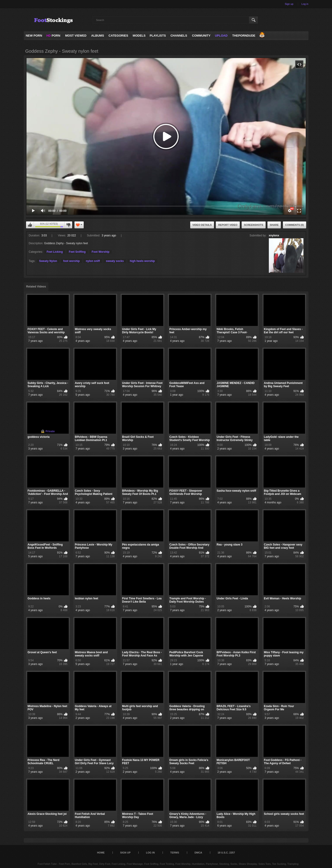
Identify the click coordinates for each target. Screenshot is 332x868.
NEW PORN (34, 36)
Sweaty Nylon (48, 261)
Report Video (228, 225)
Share (274, 225)
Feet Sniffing (77, 252)
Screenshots (254, 225)
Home (101, 853)
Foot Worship (101, 252)
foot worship (71, 261)
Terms (175, 853)
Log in (305, 4)
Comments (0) (295, 225)
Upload (221, 36)
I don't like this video (68, 225)
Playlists (158, 36)
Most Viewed (76, 36)
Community (201, 36)
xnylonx (274, 235)
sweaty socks (115, 261)
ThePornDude (244, 36)
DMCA (198, 853)
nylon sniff (93, 261)
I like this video (30, 225)
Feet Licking (55, 252)
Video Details (202, 225)
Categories (118, 36)
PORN (53, 36)
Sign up (289, 4)
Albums (98, 36)
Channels (179, 36)
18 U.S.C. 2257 (226, 853)
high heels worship (142, 261)
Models (139, 36)
